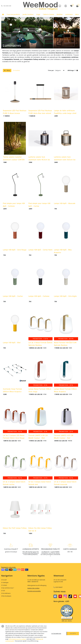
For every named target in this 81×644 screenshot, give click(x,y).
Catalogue (5, 582)
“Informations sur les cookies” (17, 639)
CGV (3, 591)
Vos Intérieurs (6, 593)
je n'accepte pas (56, 633)
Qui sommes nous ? (8, 588)
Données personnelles (34, 591)
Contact (4, 585)
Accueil (4, 580)
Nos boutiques (6, 596)
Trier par (51, 70)
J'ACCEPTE (73, 633)
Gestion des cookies (33, 588)
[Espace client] (66, 6)
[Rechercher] (2, 6)
